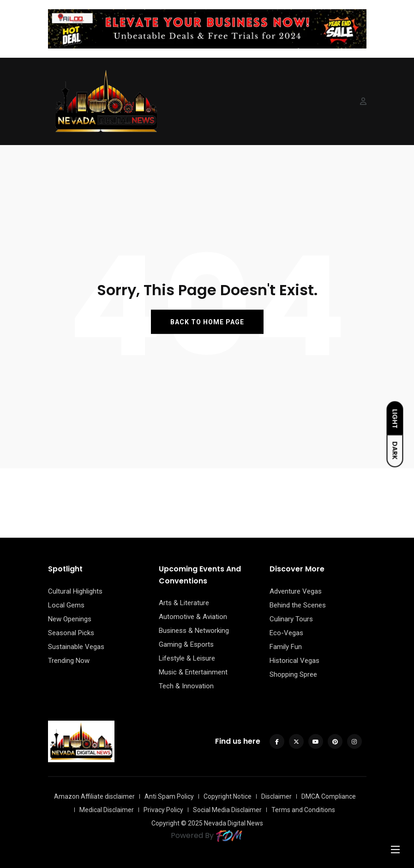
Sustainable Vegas (76, 647)
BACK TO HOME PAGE (207, 322)
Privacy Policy (163, 810)
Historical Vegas (294, 661)
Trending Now (69, 661)
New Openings (70, 619)
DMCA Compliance (329, 796)
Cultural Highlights (75, 591)
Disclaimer (276, 796)
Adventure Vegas (296, 591)
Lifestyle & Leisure (187, 658)
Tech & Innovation (186, 686)
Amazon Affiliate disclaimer (94, 796)
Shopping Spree (293, 674)
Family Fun (286, 647)
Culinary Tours (291, 619)
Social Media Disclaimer (227, 810)
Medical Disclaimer (107, 810)
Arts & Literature (184, 603)
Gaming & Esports (186, 644)
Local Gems (66, 605)
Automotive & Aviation (193, 617)
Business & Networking (194, 631)
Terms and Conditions (303, 810)
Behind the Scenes (298, 605)
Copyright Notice (228, 796)
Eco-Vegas (286, 633)
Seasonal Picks (71, 633)
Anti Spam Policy (169, 796)
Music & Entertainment (193, 672)
